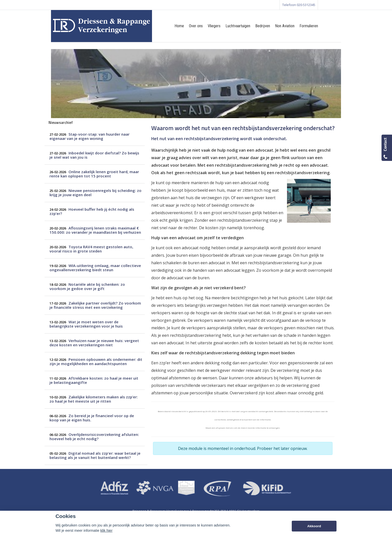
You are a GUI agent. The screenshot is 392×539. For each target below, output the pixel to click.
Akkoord (314, 526)
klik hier (106, 530)
